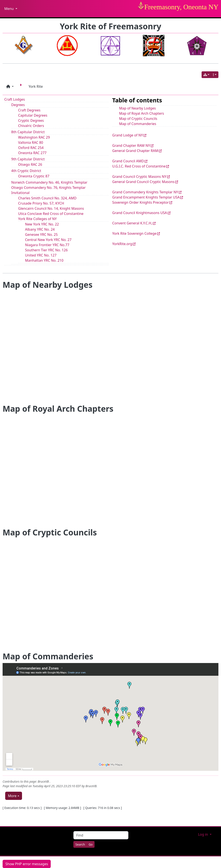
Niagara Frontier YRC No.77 (47, 245)
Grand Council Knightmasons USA (140, 213)
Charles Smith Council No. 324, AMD (47, 198)
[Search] (80, 844)
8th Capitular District (28, 132)
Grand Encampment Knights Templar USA (146, 197)
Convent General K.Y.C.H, (132, 223)
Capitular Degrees (33, 115)
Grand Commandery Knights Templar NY (145, 192)
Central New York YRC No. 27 (48, 240)
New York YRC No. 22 (42, 224)
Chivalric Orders (31, 126)
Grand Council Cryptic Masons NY (139, 177)
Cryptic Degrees (31, 120)
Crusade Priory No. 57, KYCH (41, 203)
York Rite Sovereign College (134, 233)
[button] (10, 86)
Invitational (20, 193)
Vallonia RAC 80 (31, 142)
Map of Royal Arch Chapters (142, 113)
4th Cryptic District (26, 171)
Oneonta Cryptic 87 (34, 176)
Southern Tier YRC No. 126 (46, 250)
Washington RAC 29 (34, 137)
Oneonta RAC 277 (32, 153)
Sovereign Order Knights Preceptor (140, 202)
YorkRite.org (122, 244)
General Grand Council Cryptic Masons (143, 182)
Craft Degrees (29, 110)
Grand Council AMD (128, 161)
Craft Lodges (15, 99)
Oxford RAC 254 (31, 148)
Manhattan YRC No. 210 (44, 260)
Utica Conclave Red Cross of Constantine (51, 214)
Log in (204, 834)
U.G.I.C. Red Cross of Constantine (139, 166)
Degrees (18, 105)
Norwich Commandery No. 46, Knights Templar (49, 182)
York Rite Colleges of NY (37, 219)
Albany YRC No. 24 (40, 229)
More (12, 796)
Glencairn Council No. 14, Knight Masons (51, 208)
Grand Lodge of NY (128, 135)
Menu (11, 9)
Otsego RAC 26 (30, 164)
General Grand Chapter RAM (135, 151)
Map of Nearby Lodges (137, 108)
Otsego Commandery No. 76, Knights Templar (48, 188)
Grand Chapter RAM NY (131, 145)
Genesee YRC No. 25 (41, 235)
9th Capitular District (28, 159)
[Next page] (22, 86)
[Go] (91, 844)
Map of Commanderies (138, 124)
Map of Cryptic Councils (138, 119)
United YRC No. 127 (41, 255)
